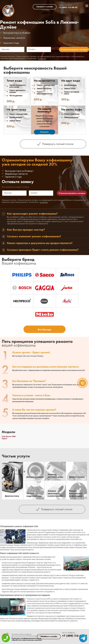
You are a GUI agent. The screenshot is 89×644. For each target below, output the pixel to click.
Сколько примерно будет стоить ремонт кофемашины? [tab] (43, 250)
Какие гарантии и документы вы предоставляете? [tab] (40, 243)
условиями (42, 59)
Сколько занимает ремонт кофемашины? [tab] (34, 237)
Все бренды (44, 329)
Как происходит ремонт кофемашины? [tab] (32, 214)
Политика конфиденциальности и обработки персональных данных (27, 639)
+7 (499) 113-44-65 (68, 7)
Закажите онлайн (45, 7)
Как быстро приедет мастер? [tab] (26, 230)
